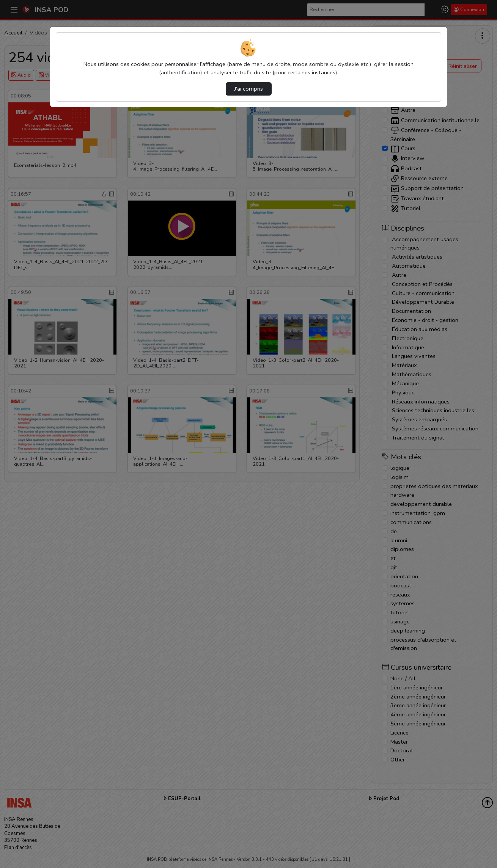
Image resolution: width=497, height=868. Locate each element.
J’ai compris (249, 89)
